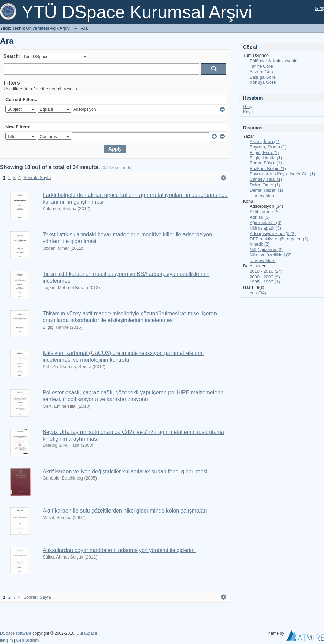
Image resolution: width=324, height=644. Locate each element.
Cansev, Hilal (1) (266, 179)
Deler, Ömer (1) (265, 185)
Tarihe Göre (261, 66)
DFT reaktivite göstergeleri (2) (279, 239)
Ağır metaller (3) (266, 223)
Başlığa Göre (263, 77)
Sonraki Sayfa (37, 178)
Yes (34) (258, 293)
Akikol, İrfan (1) (264, 142)
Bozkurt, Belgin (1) (268, 168)
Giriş (319, 8)
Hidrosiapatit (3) (265, 228)
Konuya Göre (263, 82)
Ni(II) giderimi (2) (266, 249)
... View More (263, 196)
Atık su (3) (260, 217)
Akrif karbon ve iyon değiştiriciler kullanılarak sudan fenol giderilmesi (125, 472)
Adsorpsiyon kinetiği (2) (273, 233)
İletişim (6, 640)
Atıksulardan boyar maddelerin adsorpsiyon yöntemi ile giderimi (119, 550)
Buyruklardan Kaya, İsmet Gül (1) (282, 174)
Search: (12, 56)
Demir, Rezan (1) (266, 190)
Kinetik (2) (260, 244)
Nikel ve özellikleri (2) (271, 255)
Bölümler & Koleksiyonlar (274, 61)
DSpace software (16, 633)
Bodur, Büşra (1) (266, 163)
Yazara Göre (262, 72)
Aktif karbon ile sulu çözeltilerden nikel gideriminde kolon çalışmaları (125, 511)
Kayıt (248, 112)
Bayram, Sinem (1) (268, 147)
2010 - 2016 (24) (266, 271)
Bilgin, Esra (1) (264, 152)
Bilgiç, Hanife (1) (266, 158)
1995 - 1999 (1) (265, 282)
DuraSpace (87, 633)
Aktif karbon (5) (265, 212)
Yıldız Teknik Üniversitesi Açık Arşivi (35, 28)
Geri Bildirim (27, 640)
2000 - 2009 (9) (265, 277)
